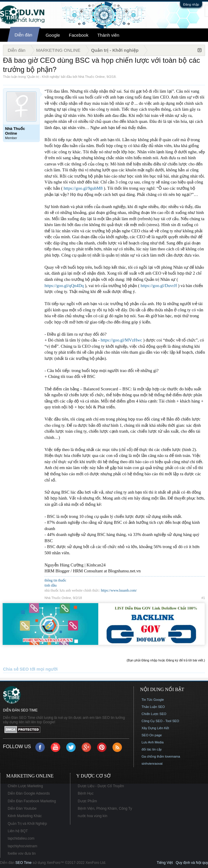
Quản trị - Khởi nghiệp (43, 77)
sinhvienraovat (152, 764)
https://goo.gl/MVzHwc (121, 340)
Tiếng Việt (165, 863)
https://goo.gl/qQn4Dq (64, 286)
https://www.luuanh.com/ (119, 590)
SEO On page (152, 735)
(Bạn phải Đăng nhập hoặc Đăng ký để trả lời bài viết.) (166, 660)
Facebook (79, 35)
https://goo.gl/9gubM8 (83, 188)
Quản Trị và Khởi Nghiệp (27, 824)
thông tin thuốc (55, 580)
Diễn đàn (23, 35)
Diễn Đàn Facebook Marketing (32, 801)
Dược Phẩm (87, 801)
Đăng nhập (191, 4)
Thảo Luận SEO (153, 707)
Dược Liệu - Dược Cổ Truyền (101, 786)
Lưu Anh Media (153, 742)
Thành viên (108, 35)
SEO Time (24, 863)
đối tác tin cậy (152, 749)
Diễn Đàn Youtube (22, 809)
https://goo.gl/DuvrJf (159, 286)
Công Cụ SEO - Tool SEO (160, 721)
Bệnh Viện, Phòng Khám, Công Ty (105, 809)
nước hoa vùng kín (93, 816)
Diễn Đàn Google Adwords (29, 793)
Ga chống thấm (153, 756)
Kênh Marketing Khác (25, 816)
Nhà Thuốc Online (92, 77)
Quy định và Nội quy (192, 863)
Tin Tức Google (153, 700)
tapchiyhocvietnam (22, 846)
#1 (203, 598)
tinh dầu (51, 585)
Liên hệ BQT (18, 831)
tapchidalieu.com (21, 838)
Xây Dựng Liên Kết (155, 728)
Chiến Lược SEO (154, 714)
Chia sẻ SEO (16, 669)
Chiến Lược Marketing (25, 786)
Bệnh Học (86, 793)
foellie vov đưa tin (22, 853)
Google (53, 35)
